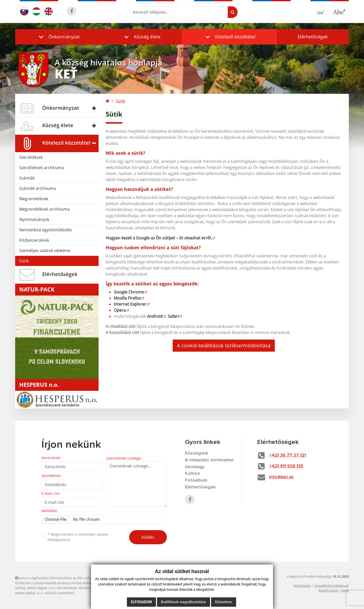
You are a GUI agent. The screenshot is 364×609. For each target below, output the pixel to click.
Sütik (24, 261)
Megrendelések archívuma (44, 209)
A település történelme (209, 460)
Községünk (197, 453)
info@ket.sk (281, 477)
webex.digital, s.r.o (29, 593)
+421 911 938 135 (286, 466)
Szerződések (31, 157)
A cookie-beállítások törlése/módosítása (224, 345)
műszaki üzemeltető (59, 593)
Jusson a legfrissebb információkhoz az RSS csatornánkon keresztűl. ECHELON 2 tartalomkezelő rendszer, (67, 580)
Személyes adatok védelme (45, 251)
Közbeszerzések (34, 240)
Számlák (27, 178)
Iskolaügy (195, 467)
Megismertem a (78, 537)
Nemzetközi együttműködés (46, 230)
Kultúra (192, 473)
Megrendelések (34, 199)
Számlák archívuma (38, 188)
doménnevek (67, 588)
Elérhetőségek (313, 37)
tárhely (20, 588)
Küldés (148, 537)
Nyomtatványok (34, 219)
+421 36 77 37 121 (288, 455)
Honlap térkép (82, 583)
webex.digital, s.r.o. (41, 588)
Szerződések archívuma (42, 168)
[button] (58, 37)
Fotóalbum (196, 480)
